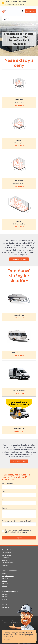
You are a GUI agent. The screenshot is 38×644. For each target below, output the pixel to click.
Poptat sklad (30, 11)
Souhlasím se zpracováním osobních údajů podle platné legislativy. (18, 531)
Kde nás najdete (6, 555)
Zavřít (8, 640)
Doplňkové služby (19, 461)
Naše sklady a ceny (19, 259)
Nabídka (8, 19)
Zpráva (4, 508)
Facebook (5, 599)
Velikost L (4, 586)
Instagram (5, 597)
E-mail (4, 492)
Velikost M (5, 583)
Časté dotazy (5, 558)
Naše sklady (5, 573)
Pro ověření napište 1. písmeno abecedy (17, 521)
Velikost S (4, 581)
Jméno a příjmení (8, 483)
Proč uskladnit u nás (7, 563)
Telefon (5, 500)
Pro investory (5, 565)
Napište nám (5, 594)
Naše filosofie (6, 560)
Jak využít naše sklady (8, 576)
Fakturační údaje (6, 553)
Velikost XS (5, 578)
